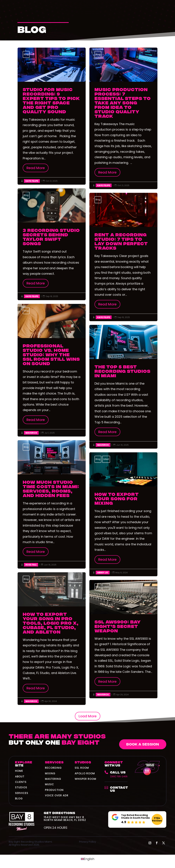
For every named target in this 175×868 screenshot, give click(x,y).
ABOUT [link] (20, 776)
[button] (150, 843)
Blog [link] (26, 54)
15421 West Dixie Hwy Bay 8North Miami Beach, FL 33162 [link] (65, 819)
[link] (117, 774)
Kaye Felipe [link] (32, 181)
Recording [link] (53, 768)
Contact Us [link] (119, 789)
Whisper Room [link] (85, 779)
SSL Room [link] (82, 768)
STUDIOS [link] (21, 787)
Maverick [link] (31, 433)
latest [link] (106, 459)
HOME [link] (19, 771)
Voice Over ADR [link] (57, 795)
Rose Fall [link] (31, 565)
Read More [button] (36, 168)
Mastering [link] (53, 779)
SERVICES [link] (22, 793)
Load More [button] (88, 716)
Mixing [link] (50, 773)
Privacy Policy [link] (87, 842)
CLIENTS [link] (21, 782)
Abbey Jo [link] (103, 573)
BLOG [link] (19, 798)
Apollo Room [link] (85, 773)
